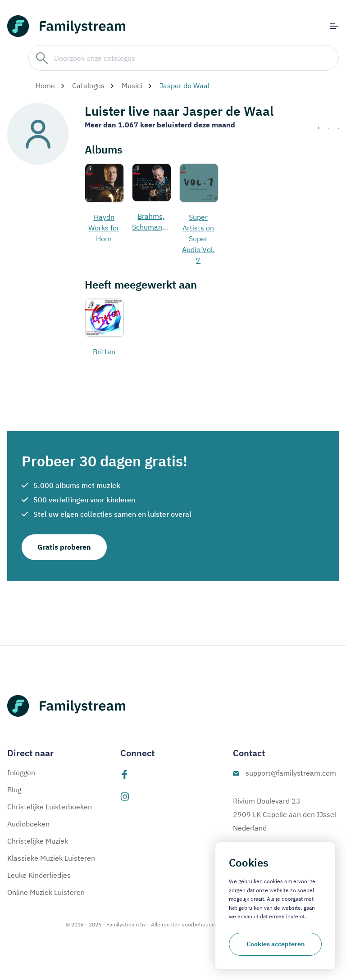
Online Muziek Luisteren (46, 892)
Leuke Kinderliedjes (39, 875)
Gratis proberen (64, 547)
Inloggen (21, 772)
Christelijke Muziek (38, 841)
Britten (104, 352)
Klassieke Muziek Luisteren (51, 858)
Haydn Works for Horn (104, 228)
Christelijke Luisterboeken (50, 807)
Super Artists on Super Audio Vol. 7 (198, 239)
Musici (132, 86)
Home (45, 86)
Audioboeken (28, 824)
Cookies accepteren (275, 944)
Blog (14, 790)
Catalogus (88, 86)
